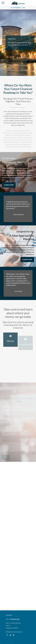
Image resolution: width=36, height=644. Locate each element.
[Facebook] (7, 635)
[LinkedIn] (10, 635)
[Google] (14, 635)
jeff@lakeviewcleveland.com (14, 632)
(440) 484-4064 (15, 619)
